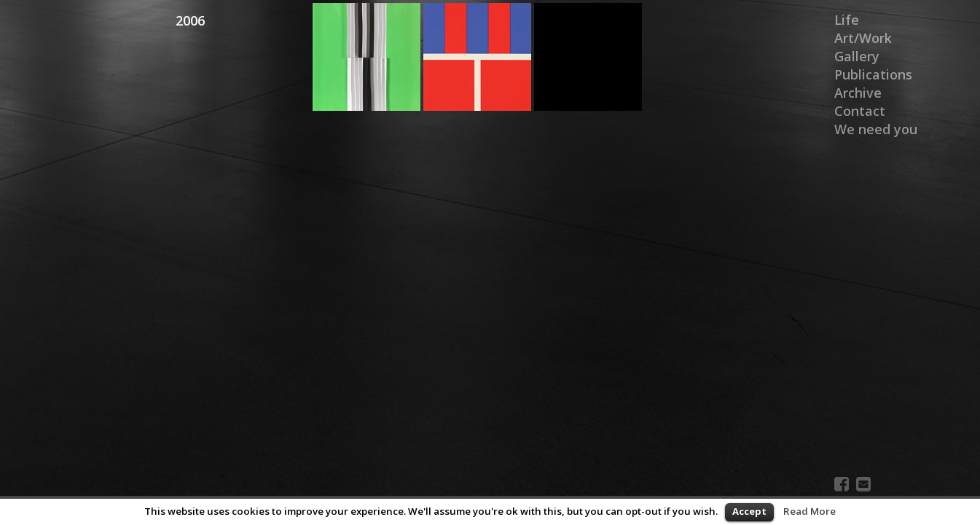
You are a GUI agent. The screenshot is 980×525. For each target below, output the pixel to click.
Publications (873, 74)
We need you (876, 129)
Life (847, 20)
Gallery (857, 56)
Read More (810, 511)
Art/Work (863, 38)
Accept (749, 511)
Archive (858, 93)
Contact (860, 111)
